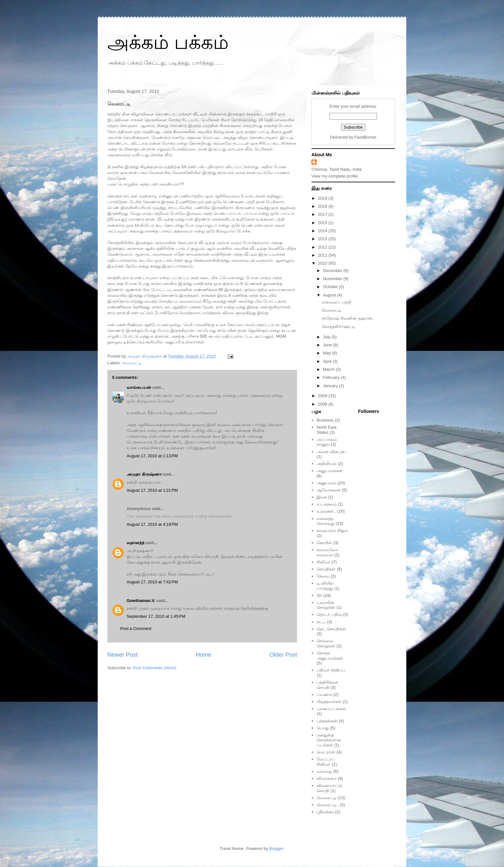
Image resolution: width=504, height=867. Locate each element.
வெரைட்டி (132, 363)
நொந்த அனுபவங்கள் (330, 656)
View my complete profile (335, 176)
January (331, 386)
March (329, 369)
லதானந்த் (135, 543)
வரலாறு (324, 771)
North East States (326, 430)
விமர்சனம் (327, 778)
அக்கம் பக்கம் (168, 42)
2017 (323, 214)
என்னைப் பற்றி (337, 302)
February (332, 377)
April (328, 361)
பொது (323, 728)
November (333, 279)
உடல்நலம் (327, 504)
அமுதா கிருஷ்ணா (144, 474)
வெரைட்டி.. (328, 805)
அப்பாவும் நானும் (327, 442)
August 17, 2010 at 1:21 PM (152, 490)
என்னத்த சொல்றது (325, 521)
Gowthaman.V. (141, 601)
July (327, 337)
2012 (323, 247)
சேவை (323, 576)
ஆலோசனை (329, 490)
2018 (323, 206)
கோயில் (324, 543)
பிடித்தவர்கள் (329, 702)
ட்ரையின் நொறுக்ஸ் (326, 605)
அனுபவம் (326, 483)
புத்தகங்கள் (327, 721)
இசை (322, 497)
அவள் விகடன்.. (332, 452)
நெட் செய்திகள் (331, 629)
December (333, 271)
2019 (323, 198)
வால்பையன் (139, 387)
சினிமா (324, 562)
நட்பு (321, 622)
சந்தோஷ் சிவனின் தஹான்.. (348, 318)
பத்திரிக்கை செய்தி (327, 685)
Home (204, 655)
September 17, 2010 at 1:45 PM (156, 616)
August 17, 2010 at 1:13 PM (152, 456)
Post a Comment (136, 629)
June (328, 345)
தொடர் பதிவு (329, 614)
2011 (323, 255)
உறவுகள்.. (326, 511)
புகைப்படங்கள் (331, 709)
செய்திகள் (326, 569)
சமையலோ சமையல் (327, 552)
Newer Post (122, 655)
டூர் (319, 595)
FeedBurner (366, 137)
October (331, 287)
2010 (323, 263)
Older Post (283, 655)
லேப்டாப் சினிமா (326, 762)
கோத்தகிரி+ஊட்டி (338, 327)
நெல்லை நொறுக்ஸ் (326, 643)
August (330, 295)
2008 (323, 404)
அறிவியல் (327, 464)
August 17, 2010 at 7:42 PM (152, 582)
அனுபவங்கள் (330, 471)
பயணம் (324, 694)
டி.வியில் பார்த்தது (325, 586)
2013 (323, 239)
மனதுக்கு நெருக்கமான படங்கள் (329, 740)
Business (325, 420)
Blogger (276, 849)
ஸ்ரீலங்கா (325, 812)
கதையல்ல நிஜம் (332, 530)
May (328, 353)
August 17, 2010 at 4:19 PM (152, 524)
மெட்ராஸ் (326, 752)
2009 (323, 396)
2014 (323, 231)
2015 (323, 223)
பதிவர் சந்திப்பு (331, 670)
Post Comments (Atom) (155, 668)
